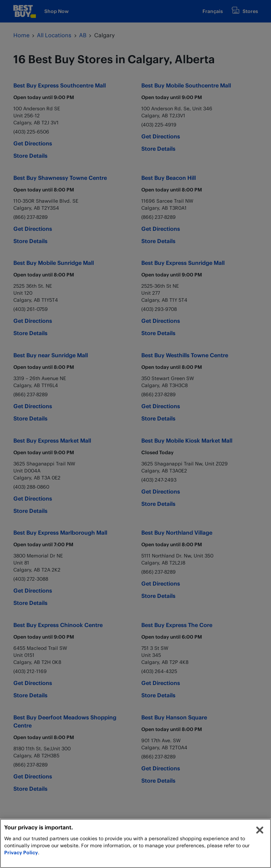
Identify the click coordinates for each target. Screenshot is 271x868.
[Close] (260, 830)
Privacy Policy (21, 852)
